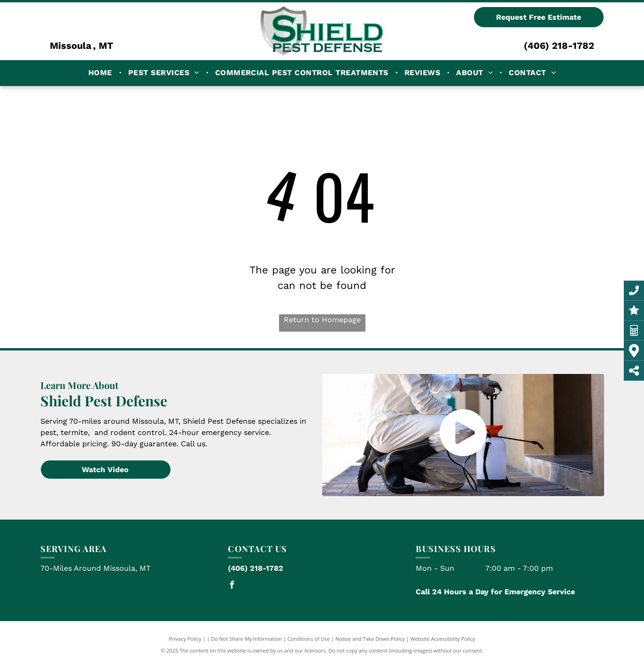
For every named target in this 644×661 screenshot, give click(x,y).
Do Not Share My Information (246, 639)
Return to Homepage (322, 320)
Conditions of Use (309, 639)
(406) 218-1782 (559, 46)
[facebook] (232, 586)
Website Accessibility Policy (442, 639)
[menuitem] (101, 73)
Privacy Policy (185, 639)
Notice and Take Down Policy (370, 639)
